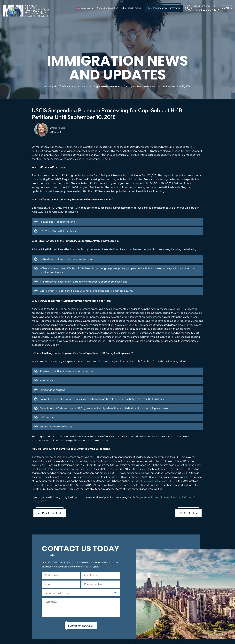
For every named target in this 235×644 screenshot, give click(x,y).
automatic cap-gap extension (74, 469)
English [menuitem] (85, 8)
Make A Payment (108, 8)
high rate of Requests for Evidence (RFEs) (153, 481)
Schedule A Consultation (164, 8)
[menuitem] (85, 8)
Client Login (133, 8)
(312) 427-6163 (207, 10)
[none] (85, 8)
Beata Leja (59, 128)
